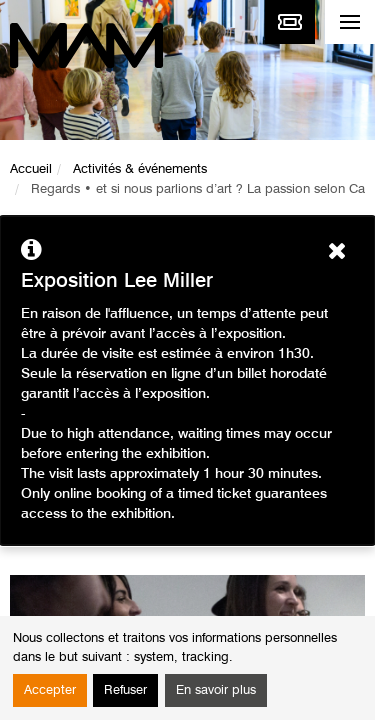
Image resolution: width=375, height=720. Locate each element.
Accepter (50, 690)
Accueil (31, 169)
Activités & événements (140, 169)
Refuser (125, 690)
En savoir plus (216, 690)
